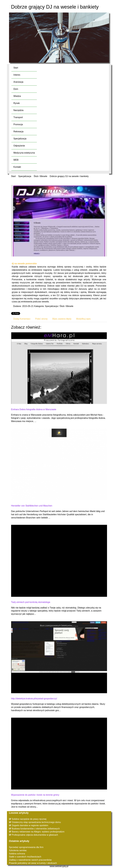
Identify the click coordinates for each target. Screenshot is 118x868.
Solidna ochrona (17, 854)
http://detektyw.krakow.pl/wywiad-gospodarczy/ (34, 699)
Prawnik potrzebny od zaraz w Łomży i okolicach (33, 863)
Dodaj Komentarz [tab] (22, 319)
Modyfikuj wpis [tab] (83, 319)
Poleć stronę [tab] (41, 319)
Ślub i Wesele (40, 176)
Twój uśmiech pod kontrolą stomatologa (31, 602)
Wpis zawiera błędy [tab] (62, 319)
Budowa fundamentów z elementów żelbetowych (36, 829)
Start (13, 176)
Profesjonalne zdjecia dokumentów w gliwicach (35, 835)
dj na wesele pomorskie (24, 264)
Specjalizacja (25, 176)
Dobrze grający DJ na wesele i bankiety (69, 176)
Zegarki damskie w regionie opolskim (30, 825)
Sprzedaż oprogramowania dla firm (26, 847)
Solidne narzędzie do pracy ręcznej (29, 819)
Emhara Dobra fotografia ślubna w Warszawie (34, 409)
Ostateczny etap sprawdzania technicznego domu (36, 822)
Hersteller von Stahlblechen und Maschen (32, 506)
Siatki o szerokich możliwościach (25, 857)
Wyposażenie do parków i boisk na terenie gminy (35, 795)
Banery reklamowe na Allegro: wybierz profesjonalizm (38, 832)
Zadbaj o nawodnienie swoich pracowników (30, 860)
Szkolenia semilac (18, 850)
